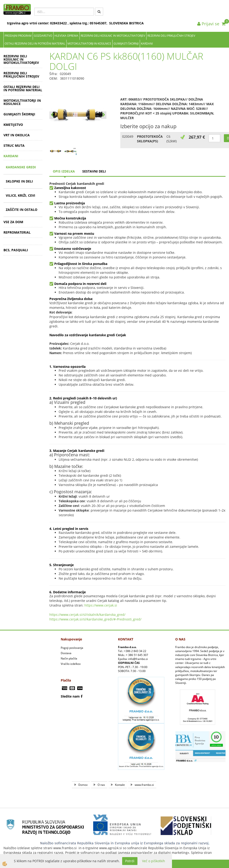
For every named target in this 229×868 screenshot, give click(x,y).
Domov (83, 785)
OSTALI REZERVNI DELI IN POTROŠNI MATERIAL (35, 44)
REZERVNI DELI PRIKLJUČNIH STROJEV (171, 36)
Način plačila (69, 658)
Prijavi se (208, 24)
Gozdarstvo (43, 36)
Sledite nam (70, 696)
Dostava (66, 653)
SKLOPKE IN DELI (19, 181)
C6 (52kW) (172, 139)
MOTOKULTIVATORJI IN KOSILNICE (89, 44)
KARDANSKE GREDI (21, 167)
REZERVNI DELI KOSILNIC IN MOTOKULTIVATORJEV (113, 36)
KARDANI (147, 44)
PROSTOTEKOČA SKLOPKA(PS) (150, 139)
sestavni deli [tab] (94, 171)
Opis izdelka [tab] (64, 171)
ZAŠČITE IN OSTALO (22, 210)
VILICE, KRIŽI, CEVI (21, 195)
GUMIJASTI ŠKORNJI (126, 44)
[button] (104, 115)
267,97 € (197, 137)
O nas (101, 785)
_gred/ (137, 619)
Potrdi (130, 861)
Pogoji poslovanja (72, 648)
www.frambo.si (144, 785)
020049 (128, 136)
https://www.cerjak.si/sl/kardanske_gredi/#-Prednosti (91, 619)
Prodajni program (18, 36)
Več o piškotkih (154, 861)
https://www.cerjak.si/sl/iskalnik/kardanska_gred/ (87, 615)
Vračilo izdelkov (71, 664)
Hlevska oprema (66, 36)
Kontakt (120, 785)
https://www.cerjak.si (101, 605)
